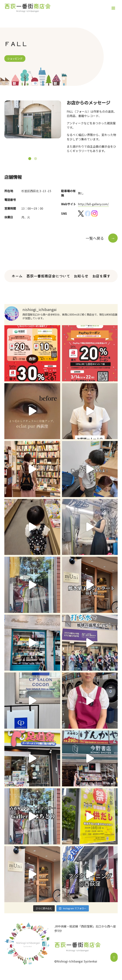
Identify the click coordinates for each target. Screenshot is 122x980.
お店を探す (101, 276)
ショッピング (15, 59)
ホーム (17, 276)
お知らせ (81, 276)
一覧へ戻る (102, 238)
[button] (30, 159)
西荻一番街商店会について (48, 276)
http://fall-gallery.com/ (93, 204)
